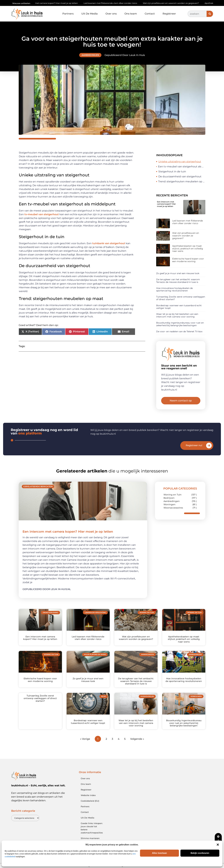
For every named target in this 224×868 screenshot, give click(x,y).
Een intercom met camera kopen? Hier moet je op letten (51, 3)
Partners (68, 14)
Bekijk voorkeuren (200, 853)
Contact (150, 14)
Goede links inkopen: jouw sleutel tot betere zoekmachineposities (92, 828)
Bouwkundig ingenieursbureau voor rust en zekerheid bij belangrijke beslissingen (180, 324)
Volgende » (137, 739)
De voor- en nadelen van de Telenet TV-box (179, 331)
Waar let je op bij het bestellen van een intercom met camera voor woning (177, 315)
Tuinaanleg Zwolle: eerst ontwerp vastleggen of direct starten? (181, 298)
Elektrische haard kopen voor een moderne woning (188, 260)
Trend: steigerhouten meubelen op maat (182, 181)
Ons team (131, 14)
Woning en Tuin (173, 495)
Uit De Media (90, 14)
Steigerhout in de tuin (172, 171)
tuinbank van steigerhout (109, 243)
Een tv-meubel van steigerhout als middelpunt (182, 167)
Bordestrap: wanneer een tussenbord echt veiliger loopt (179, 307)
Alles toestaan (159, 853)
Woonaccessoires (173, 508)
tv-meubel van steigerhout (41, 214)
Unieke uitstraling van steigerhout (180, 162)
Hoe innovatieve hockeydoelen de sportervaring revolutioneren (174, 289)
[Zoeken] (210, 14)
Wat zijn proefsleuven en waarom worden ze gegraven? (173, 3)
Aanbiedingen (90, 55)
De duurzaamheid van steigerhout (180, 176)
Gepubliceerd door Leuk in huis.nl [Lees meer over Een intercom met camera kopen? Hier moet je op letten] (47, 589)
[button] (218, 845)
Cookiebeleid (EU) (90, 801)
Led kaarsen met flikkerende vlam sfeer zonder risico (112, 3)
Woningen (169, 504)
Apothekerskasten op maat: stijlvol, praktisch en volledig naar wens (188, 249)
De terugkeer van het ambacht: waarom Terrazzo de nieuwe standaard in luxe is (178, 281)
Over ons (111, 14)
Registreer (169, 14)
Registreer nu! (194, 445)
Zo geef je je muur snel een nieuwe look (178, 273)
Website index (88, 795)
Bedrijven (169, 498)
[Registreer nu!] (209, 446)
